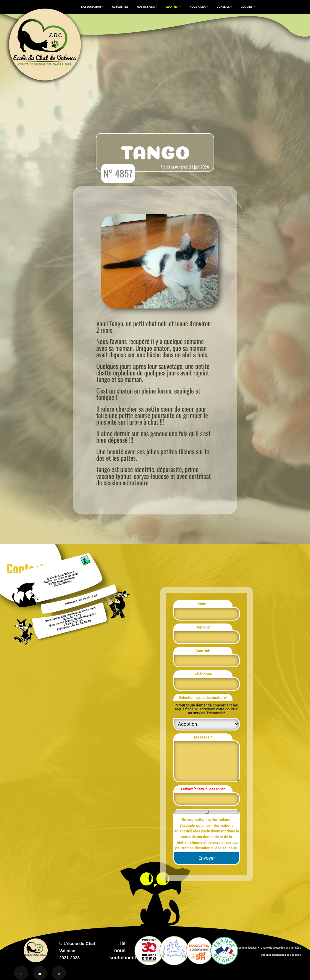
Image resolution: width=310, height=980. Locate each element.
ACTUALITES (120, 7)
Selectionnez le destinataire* (203, 697)
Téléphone (203, 674)
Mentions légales (247, 948)
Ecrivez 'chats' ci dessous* (203, 789)
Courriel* (203, 651)
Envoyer (207, 858)
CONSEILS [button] (224, 7)
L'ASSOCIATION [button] (91, 7)
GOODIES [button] (247, 7)
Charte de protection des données (281, 948)
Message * (203, 737)
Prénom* (203, 627)
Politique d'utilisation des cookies (281, 955)
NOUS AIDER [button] (198, 7)
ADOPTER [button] (173, 7)
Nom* (203, 604)
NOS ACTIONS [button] (146, 7)
